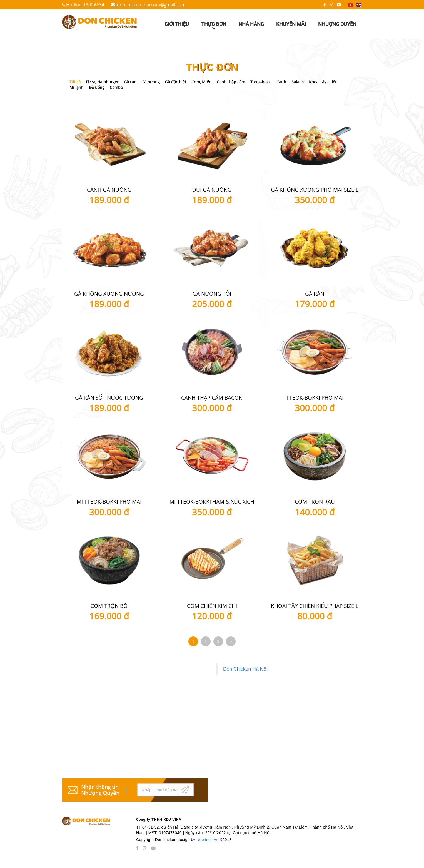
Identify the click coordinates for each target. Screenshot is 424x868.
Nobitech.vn (208, 840)
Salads (298, 82)
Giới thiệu (177, 24)
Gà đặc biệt (176, 82)
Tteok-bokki (261, 82)
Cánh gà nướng (109, 190)
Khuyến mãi (291, 24)
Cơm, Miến (201, 82)
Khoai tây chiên (323, 82)
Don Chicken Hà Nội (245, 669)
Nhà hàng (251, 24)
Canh (281, 82)
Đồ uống (97, 87)
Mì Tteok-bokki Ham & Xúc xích (212, 502)
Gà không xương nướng (109, 294)
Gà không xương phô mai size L (315, 190)
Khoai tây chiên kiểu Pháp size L (315, 606)
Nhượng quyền (337, 24)
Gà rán (130, 82)
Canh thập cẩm (231, 82)
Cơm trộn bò (109, 606)
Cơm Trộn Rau (315, 502)
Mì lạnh (77, 87)
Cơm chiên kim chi (212, 606)
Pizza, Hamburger (102, 82)
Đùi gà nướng (212, 190)
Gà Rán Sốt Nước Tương (109, 398)
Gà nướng (151, 82)
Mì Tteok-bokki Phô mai (109, 502)
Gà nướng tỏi (212, 294)
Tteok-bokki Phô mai (315, 398)
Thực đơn (214, 27)
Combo (116, 87)
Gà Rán (315, 294)
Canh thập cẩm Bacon (212, 398)
